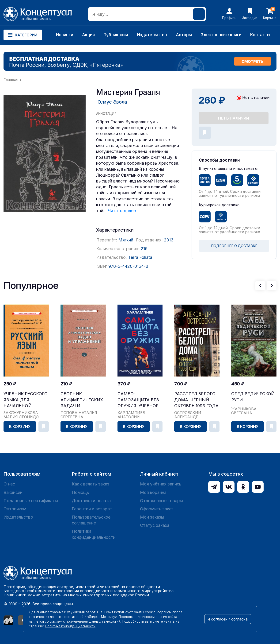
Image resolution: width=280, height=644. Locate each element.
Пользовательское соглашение (91, 520)
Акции (88, 35)
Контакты (260, 35)
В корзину (20, 427)
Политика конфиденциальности (94, 534)
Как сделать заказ (91, 484)
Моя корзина (153, 492)
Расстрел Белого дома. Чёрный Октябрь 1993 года (196, 400)
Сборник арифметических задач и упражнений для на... (82, 400)
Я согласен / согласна (228, 619)
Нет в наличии (234, 118)
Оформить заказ (157, 509)
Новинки (65, 35)
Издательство (152, 35)
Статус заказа (155, 525)
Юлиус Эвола (112, 102)
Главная (11, 80)
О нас (9, 484)
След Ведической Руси (253, 397)
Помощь (80, 492)
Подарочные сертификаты (31, 501)
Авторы (184, 35)
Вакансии (13, 492)
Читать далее (122, 211)
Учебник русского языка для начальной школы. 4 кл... (26, 400)
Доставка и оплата (91, 501)
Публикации (116, 35)
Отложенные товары (161, 501)
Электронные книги (221, 35)
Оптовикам (15, 509)
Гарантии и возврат (92, 509)
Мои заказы (152, 517)
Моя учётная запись (161, 484)
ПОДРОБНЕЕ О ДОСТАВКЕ (234, 246)
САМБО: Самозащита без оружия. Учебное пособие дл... (138, 400)
